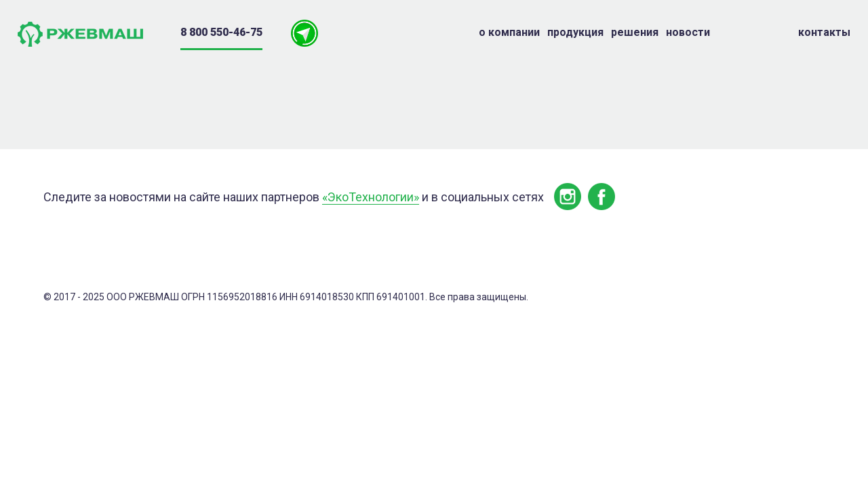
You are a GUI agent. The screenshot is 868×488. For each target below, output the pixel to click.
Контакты (824, 32)
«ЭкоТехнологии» (371, 197)
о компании (509, 32)
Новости (688, 32)
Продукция (575, 32)
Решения (635, 32)
